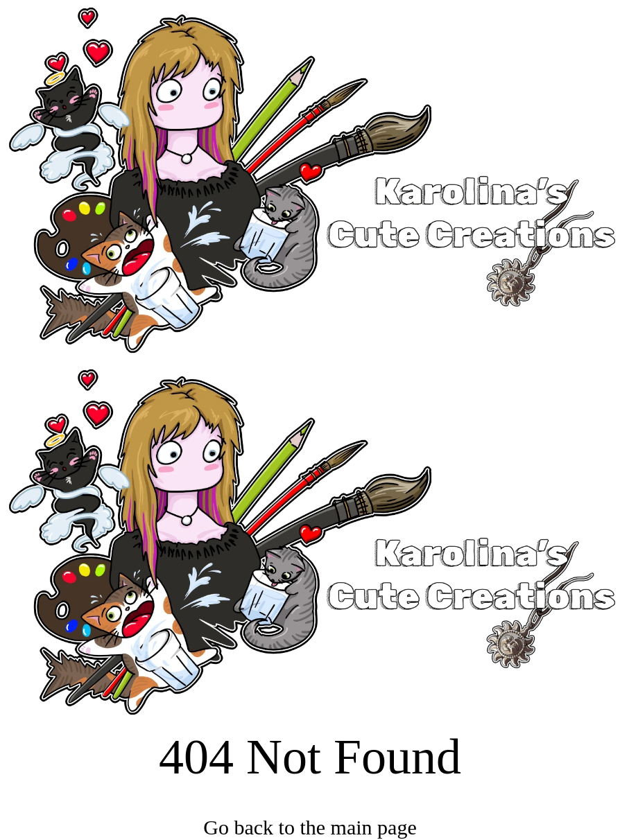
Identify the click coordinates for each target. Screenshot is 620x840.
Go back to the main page (310, 827)
